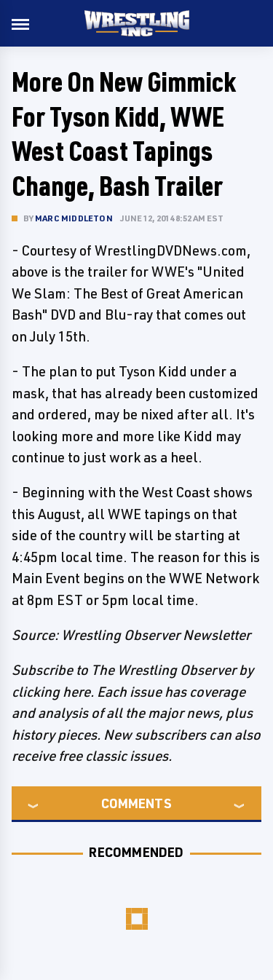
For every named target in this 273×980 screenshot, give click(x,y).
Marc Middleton (74, 218)
